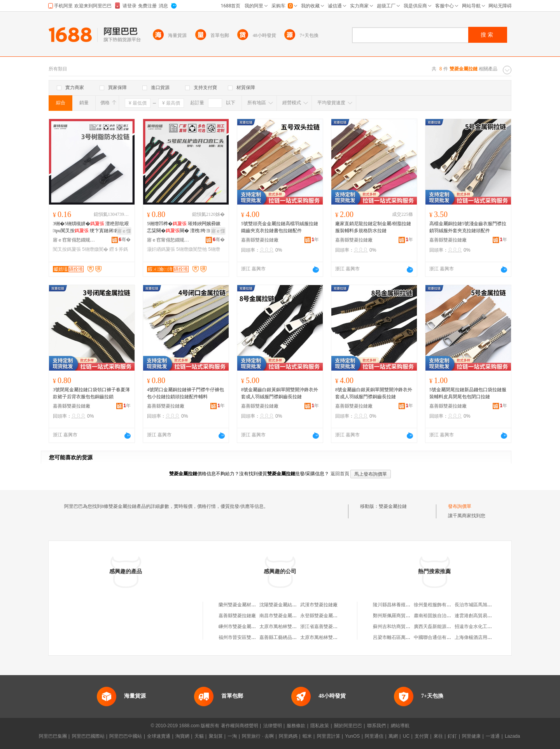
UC (406, 736)
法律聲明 (273, 726)
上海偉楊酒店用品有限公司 (483, 637)
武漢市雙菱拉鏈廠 (319, 605)
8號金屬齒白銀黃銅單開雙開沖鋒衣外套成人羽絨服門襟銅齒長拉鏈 (280, 393)
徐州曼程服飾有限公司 (437, 605)
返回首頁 (340, 474)
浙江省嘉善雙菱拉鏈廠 (324, 626)
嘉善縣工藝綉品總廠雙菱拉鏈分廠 (294, 637)
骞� (125, 240)
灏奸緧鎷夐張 (161, 249)
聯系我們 (376, 726)
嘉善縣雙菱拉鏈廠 (260, 240)
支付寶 (422, 736)
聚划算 (216, 736)
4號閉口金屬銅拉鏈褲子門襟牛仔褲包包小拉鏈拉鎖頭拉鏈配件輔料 (185, 393)
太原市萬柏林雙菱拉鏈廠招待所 (333, 637)
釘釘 (452, 736)
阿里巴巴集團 (53, 736)
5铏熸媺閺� (95, 249)
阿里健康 (471, 736)
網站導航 (400, 726)
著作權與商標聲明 (240, 726)
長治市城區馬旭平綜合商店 (483, 605)
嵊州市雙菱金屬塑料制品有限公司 (254, 626)
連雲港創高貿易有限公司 (480, 616)
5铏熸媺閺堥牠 (192, 249)
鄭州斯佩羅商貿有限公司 (399, 616)
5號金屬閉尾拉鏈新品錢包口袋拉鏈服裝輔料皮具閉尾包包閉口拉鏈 (468, 393)
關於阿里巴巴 (348, 726)
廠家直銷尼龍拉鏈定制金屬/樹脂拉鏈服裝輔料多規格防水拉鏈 (373, 227)
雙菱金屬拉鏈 (393, 506)
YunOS (352, 736)
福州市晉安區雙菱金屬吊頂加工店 (254, 637)
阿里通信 (374, 736)
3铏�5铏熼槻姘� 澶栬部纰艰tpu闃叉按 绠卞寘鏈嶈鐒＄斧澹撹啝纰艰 (91, 227)
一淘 (232, 736)
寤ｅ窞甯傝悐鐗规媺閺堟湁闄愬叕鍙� (74, 240)
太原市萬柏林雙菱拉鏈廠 (285, 626)
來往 (438, 736)
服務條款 (296, 726)
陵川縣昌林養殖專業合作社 (401, 605)
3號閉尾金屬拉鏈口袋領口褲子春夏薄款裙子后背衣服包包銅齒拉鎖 (91, 393)
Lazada (512, 736)
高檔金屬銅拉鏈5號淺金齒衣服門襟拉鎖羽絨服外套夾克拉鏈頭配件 (468, 227)
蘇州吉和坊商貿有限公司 (399, 626)
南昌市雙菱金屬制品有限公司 (290, 616)
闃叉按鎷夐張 (67, 249)
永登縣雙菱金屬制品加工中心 (331, 616)
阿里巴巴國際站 (88, 736)
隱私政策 (320, 726)
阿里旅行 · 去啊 (258, 736)
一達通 (493, 736)
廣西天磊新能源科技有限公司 (444, 626)
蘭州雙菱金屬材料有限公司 (247, 605)
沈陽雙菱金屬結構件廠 (283, 605)
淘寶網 (182, 736)
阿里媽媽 (288, 736)
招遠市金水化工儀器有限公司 (485, 626)
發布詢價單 (460, 506)
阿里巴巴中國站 (126, 736)
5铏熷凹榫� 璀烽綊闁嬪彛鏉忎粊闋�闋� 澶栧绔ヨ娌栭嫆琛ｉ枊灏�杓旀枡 (184, 227)
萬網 (393, 736)
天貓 (199, 736)
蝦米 (307, 736)
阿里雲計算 (329, 736)
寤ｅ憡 (124, 231)
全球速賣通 (159, 736)
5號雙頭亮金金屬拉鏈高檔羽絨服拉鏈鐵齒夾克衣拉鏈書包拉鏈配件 (280, 227)
